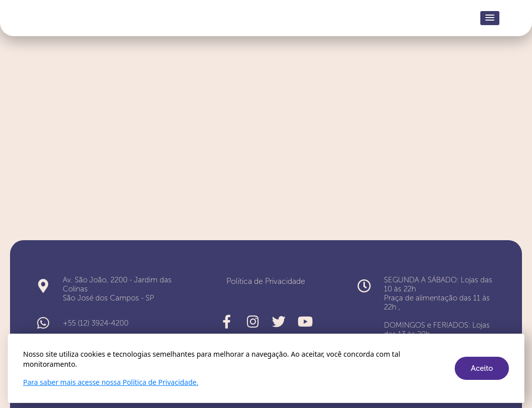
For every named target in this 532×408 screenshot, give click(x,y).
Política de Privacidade (266, 281)
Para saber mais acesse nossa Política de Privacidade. (111, 382)
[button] (490, 18)
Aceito (482, 368)
